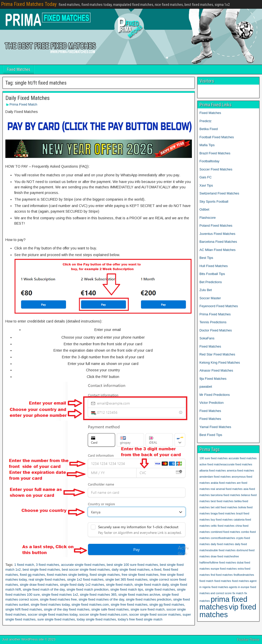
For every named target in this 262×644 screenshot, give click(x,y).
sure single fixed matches (56, 619)
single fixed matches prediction (149, 599)
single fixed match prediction (88, 589)
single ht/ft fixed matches (24, 609)
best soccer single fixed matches (86, 570)
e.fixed (156, 570)
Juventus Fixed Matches (217, 234)
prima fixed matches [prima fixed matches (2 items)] (223, 603)
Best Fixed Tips (211, 435)
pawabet (206, 387)
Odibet (204, 209)
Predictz (206, 121)
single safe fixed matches (110, 609)
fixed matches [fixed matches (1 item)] (223, 581)
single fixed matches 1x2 (60, 595)
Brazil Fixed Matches (215, 153)
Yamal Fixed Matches (216, 427)
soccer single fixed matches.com (103, 614)
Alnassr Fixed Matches (216, 370)
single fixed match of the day (44, 589)
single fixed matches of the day (101, 599)
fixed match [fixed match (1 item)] (207, 581)
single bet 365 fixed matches (127, 579)
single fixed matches (160, 589)
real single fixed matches (47, 579)
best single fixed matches (41, 570)
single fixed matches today (50, 605)
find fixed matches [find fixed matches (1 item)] (222, 575)
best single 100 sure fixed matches (132, 565)
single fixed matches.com (90, 605)
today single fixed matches (96, 619)
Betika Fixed (209, 129)
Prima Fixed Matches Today (29, 4)
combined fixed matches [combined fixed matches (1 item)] (225, 532)
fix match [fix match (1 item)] (238, 593)
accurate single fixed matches (83, 565)
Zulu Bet (206, 290)
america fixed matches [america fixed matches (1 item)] (240, 470)
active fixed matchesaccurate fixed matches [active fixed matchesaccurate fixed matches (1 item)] (226, 464)
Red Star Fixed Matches (217, 354)
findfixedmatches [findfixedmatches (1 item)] (244, 575)
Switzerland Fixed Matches (219, 193)
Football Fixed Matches (217, 137)
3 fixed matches (47, 565)
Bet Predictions (211, 282)
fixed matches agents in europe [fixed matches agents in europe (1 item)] (230, 587)
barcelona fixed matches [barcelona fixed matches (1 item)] (225, 495)
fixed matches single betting (67, 575)
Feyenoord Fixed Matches (219, 306)
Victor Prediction (212, 403)
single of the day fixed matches (67, 609)
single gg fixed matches (167, 605)
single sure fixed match (148, 609)
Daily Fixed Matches (28, 98)
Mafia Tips (207, 145)
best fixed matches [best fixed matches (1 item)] (222, 501)
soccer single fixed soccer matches (155, 614)
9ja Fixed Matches (213, 379)
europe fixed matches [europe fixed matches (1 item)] (224, 569)
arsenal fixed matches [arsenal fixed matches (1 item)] (229, 489)
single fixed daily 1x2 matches (82, 585)
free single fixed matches (140, 575)
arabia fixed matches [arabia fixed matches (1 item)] (223, 483)
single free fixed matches (129, 605)
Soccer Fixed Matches (216, 169)
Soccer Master (210, 298)
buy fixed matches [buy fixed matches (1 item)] (222, 520)
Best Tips (206, 258)
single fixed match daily (151, 585)
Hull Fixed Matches (214, 266)
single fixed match (119, 585)
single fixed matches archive (139, 595)
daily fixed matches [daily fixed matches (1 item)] (222, 544)
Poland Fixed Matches (216, 226)
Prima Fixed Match (23, 104)
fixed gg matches (32, 575)
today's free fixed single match (140, 619)
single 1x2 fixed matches (85, 579)
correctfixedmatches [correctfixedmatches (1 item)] (223, 538)
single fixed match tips (127, 589)
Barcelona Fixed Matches (218, 242)
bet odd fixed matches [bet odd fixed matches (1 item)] (224, 507)
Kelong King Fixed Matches (220, 363)
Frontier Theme (248, 640)
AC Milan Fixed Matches (218, 250)
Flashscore (208, 218)
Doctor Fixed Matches (216, 330)
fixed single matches (105, 575)
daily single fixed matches (131, 570)
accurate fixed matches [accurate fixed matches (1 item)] (243, 458)
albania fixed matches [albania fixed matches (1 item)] (213, 470)
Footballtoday (210, 161)
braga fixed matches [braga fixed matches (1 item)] (223, 513)
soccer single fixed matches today (52, 614)
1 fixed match (24, 565)
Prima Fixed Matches (215, 314)
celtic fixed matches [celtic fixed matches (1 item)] (222, 526)
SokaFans (207, 338)
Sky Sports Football (214, 202)
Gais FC (206, 177)
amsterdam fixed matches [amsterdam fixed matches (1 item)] (215, 477)
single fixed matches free (58, 599)
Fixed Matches (18, 69)
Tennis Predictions (213, 322)
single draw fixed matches (39, 585)
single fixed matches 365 (98, 595)
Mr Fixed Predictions (215, 395)
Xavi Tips (206, 185)
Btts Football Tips (212, 274)
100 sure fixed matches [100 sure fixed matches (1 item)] (214, 458)
